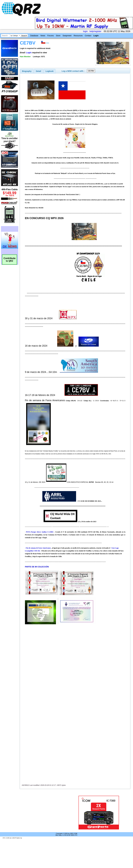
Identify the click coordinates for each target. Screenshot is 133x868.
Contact (88, 36)
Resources (78, 36)
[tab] (27, 71)
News (43, 36)
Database (34, 36)
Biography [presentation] (27, 71)
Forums (51, 36)
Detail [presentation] (38, 71)
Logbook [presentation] (50, 71)
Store (58, 36)
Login (96, 36)
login (85, 31)
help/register (95, 31)
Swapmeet (67, 36)
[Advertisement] (45, 813)
